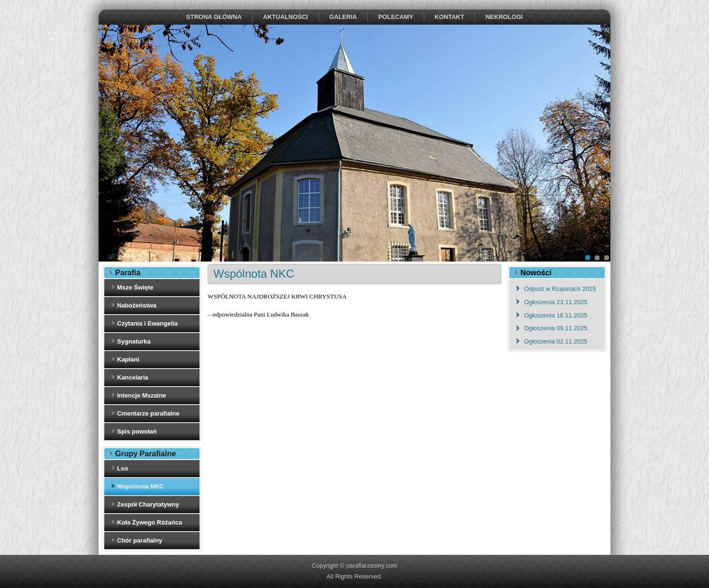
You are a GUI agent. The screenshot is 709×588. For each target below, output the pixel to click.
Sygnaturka (134, 341)
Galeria (343, 17)
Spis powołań (137, 431)
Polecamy (396, 17)
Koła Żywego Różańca (150, 522)
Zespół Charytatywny (148, 504)
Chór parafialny (140, 540)
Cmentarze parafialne (148, 413)
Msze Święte (135, 287)
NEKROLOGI (504, 17)
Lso (123, 468)
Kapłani (128, 359)
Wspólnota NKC (140, 486)
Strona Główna (214, 17)
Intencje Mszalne (141, 395)
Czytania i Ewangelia (147, 323)
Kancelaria (133, 377)
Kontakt (450, 17)
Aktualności (286, 17)
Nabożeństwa (137, 305)
